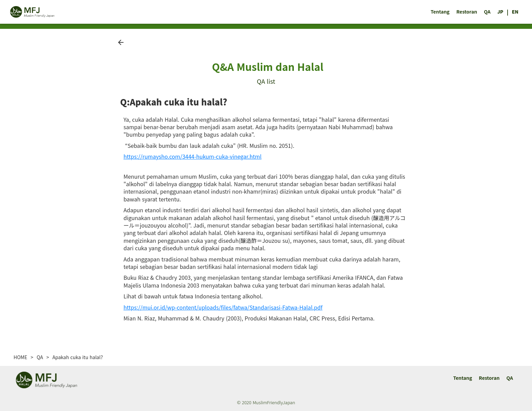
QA (487, 12)
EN (515, 12)
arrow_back (121, 42)
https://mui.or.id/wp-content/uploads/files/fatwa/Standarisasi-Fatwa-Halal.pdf (223, 307)
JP (500, 12)
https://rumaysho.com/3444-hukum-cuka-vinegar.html (193, 156)
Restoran (467, 12)
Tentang (440, 12)
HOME (20, 357)
